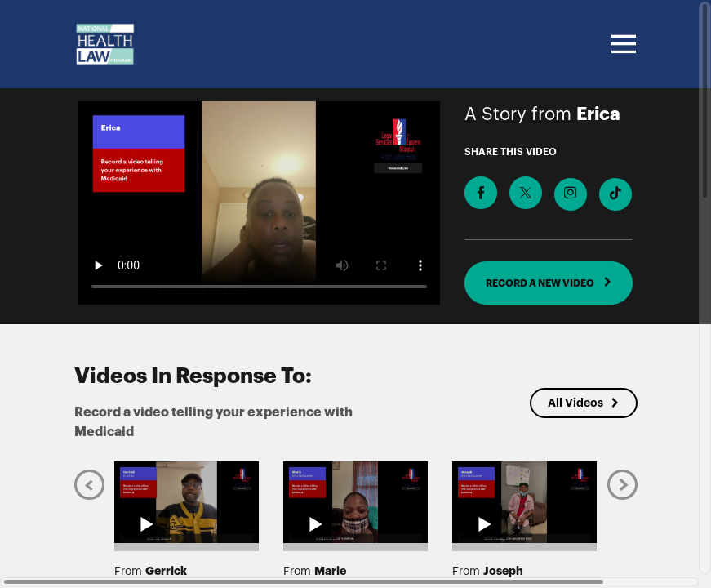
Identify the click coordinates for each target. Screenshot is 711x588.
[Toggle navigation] (621, 44)
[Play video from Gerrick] (187, 502)
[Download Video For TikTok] (615, 194)
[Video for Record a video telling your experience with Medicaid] (259, 203)
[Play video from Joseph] (524, 502)
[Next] (622, 485)
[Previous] (89, 485)
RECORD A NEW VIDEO (549, 283)
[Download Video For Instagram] (571, 194)
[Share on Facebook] (481, 193)
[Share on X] (526, 193)
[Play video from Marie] (355, 502)
